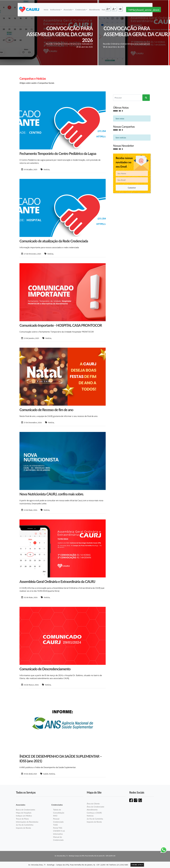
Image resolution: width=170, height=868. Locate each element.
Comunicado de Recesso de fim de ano (46, 410)
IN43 (55, 816)
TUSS (55, 825)
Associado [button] (68, 10)
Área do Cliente (93, 804)
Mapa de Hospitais (24, 813)
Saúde (46, 774)
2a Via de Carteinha (95, 819)
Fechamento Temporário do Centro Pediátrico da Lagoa (58, 153)
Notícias (90, 816)
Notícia (47, 170)
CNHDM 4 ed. (59, 831)
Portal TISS (58, 828)
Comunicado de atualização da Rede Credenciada (54, 241)
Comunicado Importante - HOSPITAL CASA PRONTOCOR (61, 325)
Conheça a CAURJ (94, 813)
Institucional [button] (55, 10)
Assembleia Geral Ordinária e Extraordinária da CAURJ (57, 581)
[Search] (127, 98)
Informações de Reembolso (27, 822)
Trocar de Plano (22, 819)
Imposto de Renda (23, 828)
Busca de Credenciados (26, 810)
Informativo (58, 834)
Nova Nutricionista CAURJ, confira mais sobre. (52, 494)
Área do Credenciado (95, 807)
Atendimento (94, 10)
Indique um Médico (24, 816)
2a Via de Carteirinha (25, 825)
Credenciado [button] (81, 10)
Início (46, 10)
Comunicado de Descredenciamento (45, 669)
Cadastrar (132, 188)
